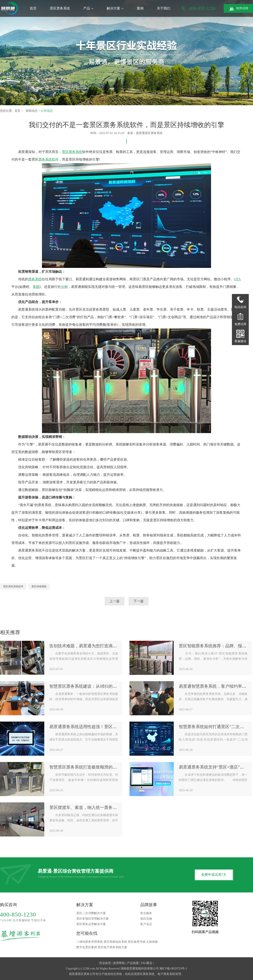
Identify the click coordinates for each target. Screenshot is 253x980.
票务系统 (35, 279)
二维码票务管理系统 (90, 942)
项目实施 (146, 919)
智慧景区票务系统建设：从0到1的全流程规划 (92, 686)
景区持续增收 (39, 586)
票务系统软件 (48, 159)
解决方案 (115, 8)
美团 (36, 287)
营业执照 (105, 963)
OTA (237, 279)
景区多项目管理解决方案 (93, 919)
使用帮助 (119, 963)
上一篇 (114, 601)
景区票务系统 (60, 8)
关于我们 (164, 8)
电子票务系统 (166, 974)
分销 (64, 287)
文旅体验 (152, 942)
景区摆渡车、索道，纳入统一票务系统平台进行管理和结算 (104, 807)
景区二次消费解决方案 (91, 913)
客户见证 (146, 924)
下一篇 (139, 601)
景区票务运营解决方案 (91, 924)
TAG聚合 (147, 963)
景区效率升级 (137, 942)
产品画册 (133, 963)
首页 (33, 8)
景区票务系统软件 (13, 586)
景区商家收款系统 (115, 942)
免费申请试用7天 (214, 875)
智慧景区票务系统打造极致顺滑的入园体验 (89, 767)
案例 (140, 8)
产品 (88, 8)
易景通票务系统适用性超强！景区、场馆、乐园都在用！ (102, 727)
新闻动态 (32, 111)
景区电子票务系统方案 (112, 947)
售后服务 (146, 913)
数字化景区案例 (87, 947)
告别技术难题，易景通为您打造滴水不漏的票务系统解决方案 (106, 646)
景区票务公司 (87, 974)
